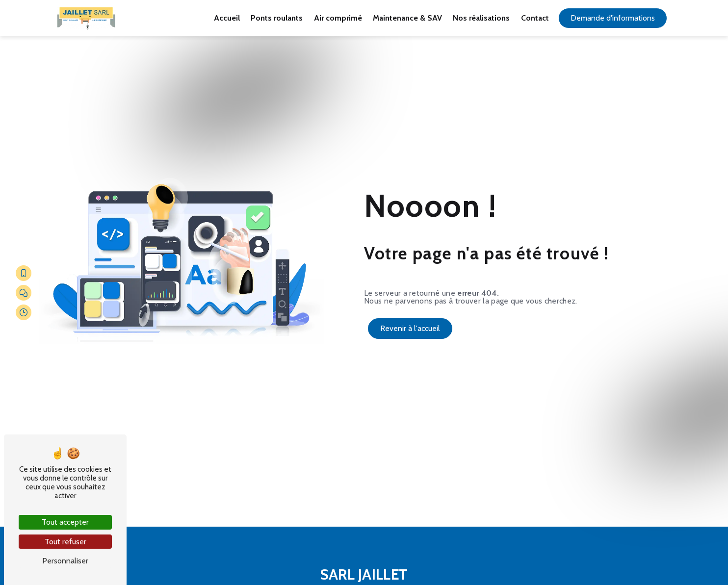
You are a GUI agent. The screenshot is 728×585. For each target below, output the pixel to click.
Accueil (227, 18)
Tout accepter (65, 522)
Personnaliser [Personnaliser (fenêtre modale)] (65, 561)
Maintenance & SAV (407, 18)
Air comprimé (338, 18)
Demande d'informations (613, 18)
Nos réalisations (481, 18)
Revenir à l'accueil (410, 328)
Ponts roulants (277, 18)
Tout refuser (65, 542)
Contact (535, 18)
